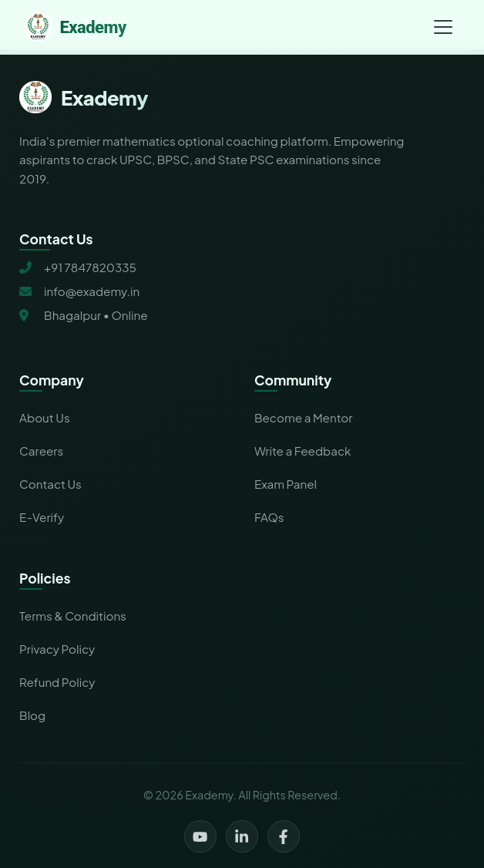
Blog (32, 715)
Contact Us (50, 484)
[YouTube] (200, 836)
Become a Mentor (303, 417)
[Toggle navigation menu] (443, 27)
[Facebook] (284, 836)
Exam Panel (286, 484)
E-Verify (42, 517)
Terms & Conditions (73, 616)
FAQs (269, 517)
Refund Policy (57, 682)
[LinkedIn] (242, 836)
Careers (41, 451)
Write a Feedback (302, 451)
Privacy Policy (57, 649)
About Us (45, 417)
